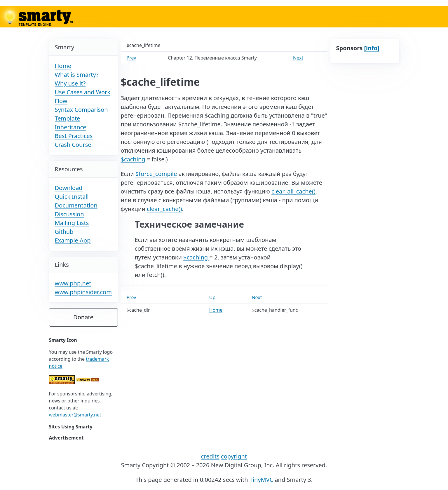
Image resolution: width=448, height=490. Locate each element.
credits (210, 456)
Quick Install (72, 197)
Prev (131, 58)
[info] (372, 48)
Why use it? (70, 83)
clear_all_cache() (293, 191)
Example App (73, 240)
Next (298, 58)
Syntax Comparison (81, 110)
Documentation (76, 205)
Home (63, 66)
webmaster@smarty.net (75, 415)
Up (212, 297)
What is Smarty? (77, 75)
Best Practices (74, 136)
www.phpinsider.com (83, 292)
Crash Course (73, 145)
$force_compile (156, 174)
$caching (133, 159)
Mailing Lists (72, 223)
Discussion (69, 214)
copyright (234, 456)
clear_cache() (164, 209)
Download (69, 188)
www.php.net (73, 283)
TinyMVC (261, 480)
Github (64, 232)
